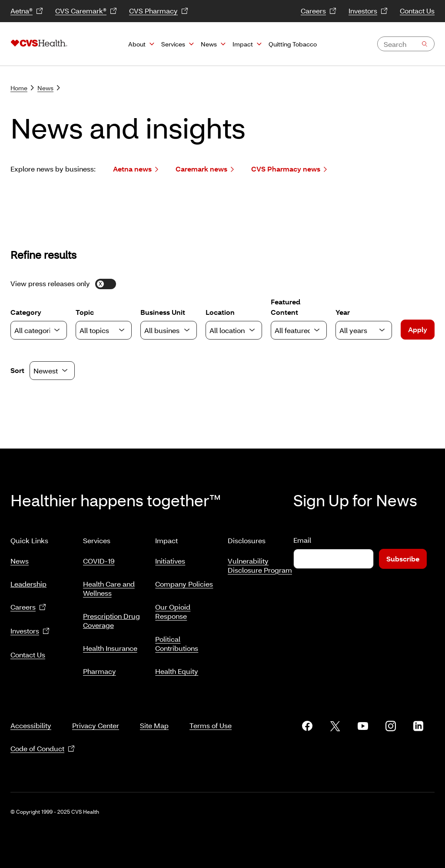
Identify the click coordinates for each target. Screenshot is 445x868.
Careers (319, 11)
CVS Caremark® (86, 11)
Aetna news (136, 169)
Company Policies (184, 580)
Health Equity (177, 668)
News (209, 44)
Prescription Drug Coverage (111, 617)
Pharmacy (100, 668)
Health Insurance (110, 645)
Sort (17, 370)
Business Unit (169, 323)
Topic (104, 323)
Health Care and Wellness (109, 585)
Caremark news (205, 169)
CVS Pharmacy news (289, 169)
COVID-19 (99, 557)
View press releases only (63, 283)
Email (302, 540)
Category (39, 323)
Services (173, 44)
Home (22, 88)
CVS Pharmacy (159, 11)
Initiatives (170, 557)
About (137, 44)
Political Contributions (177, 640)
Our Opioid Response (173, 608)
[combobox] (406, 44)
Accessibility (31, 715)
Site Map (154, 715)
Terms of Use (211, 715)
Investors (368, 11)
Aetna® (27, 11)
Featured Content (299, 318)
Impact (243, 44)
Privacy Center (96, 715)
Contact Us (417, 11)
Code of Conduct (43, 738)
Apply (418, 329)
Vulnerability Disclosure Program (260, 562)
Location (234, 323)
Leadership (28, 580)
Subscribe (403, 559)
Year (364, 323)
